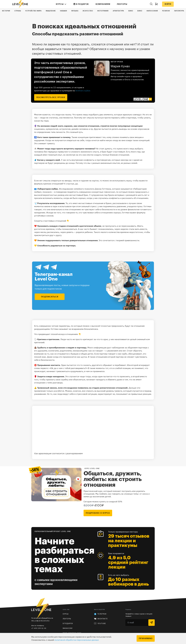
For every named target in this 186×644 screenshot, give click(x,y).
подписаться (50, 297)
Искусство (88, 11)
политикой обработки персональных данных (77, 640)
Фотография (103, 11)
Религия (166, 11)
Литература (179, 11)
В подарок (81, 4)
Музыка (75, 11)
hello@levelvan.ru (40, 621)
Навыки (64, 11)
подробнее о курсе (98, 513)
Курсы (60, 4)
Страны (18, 11)
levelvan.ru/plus (83, 91)
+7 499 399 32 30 (39, 628)
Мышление (51, 11)
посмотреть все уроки (51, 97)
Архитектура (118, 11)
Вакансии (68, 628)
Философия (152, 11)
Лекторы (122, 4)
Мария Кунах (120, 66)
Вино (140, 11)
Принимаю (146, 638)
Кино (131, 11)
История (6, 11)
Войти (168, 4)
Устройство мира (33, 11)
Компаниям (103, 4)
